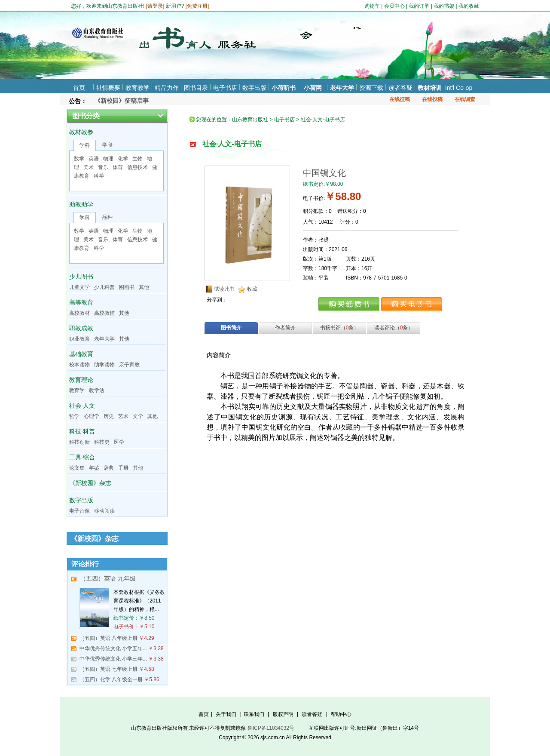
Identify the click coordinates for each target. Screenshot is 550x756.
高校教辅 (104, 313)
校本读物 (79, 365)
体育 (118, 167)
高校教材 (79, 313)
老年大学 (342, 88)
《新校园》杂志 (90, 483)
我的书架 (444, 6)
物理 (108, 159)
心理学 (92, 416)
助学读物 (104, 365)
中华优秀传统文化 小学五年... (113, 648)
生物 (137, 159)
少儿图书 (81, 277)
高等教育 (81, 302)
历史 (109, 416)
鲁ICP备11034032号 (271, 728)
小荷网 (313, 88)
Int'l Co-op (459, 88)
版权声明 (283, 714)
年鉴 (94, 468)
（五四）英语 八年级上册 (108, 638)
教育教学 (137, 88)
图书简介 (231, 328)
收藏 (252, 289)
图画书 (127, 287)
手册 (123, 468)
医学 (119, 442)
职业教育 (79, 339)
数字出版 (254, 88)
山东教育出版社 (250, 120)
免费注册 (197, 6)
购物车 (372, 6)
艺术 (123, 416)
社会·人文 (82, 406)
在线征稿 (400, 99)
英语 (94, 159)
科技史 (102, 442)
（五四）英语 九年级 (108, 578)
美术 (89, 167)
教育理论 (81, 380)
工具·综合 (82, 457)
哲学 (74, 416)
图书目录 (196, 88)
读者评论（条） (394, 328)
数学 (79, 159)
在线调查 (465, 99)
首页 (79, 88)
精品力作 (167, 88)
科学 (99, 176)
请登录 (155, 6)
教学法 (97, 390)
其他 (144, 287)
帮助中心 (341, 714)
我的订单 (419, 6)
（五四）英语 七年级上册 (108, 669)
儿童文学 (79, 287)
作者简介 (285, 328)
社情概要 (108, 88)
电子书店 (225, 88)
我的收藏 (469, 6)
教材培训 (430, 88)
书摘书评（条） (340, 328)
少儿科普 (104, 287)
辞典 (109, 468)
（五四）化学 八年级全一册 (111, 679)
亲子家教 (129, 365)
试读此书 (224, 289)
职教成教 (81, 328)
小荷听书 (284, 88)
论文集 (77, 468)
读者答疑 (400, 88)
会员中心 (394, 6)
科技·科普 (82, 431)
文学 (138, 416)
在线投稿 (432, 99)
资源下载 (371, 88)
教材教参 (81, 132)
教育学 (77, 390)
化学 (123, 159)
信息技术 (137, 167)
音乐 (103, 167)
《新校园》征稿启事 (122, 101)
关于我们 (226, 714)
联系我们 (254, 714)
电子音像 (79, 511)
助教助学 (81, 204)
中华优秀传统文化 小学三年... (113, 659)
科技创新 (79, 442)
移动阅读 (104, 511)
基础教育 (81, 354)
